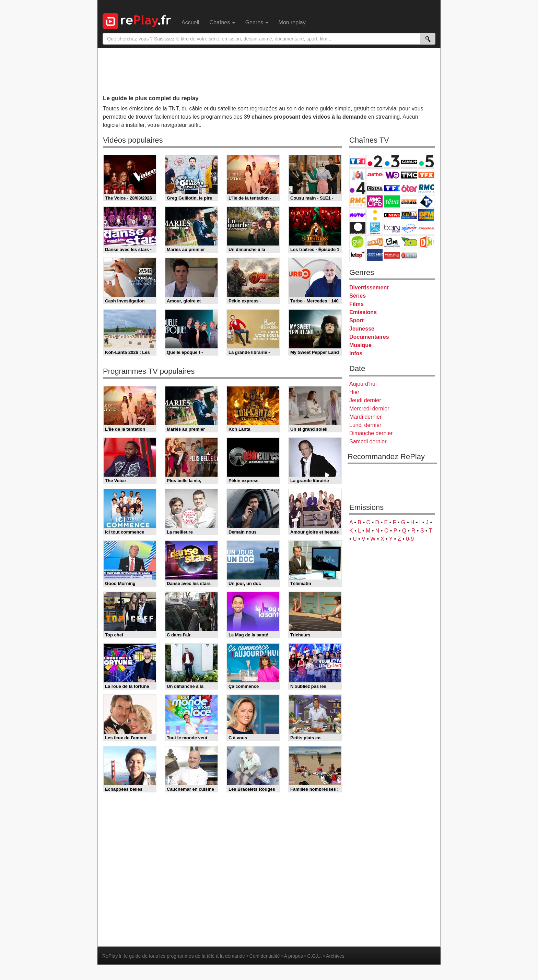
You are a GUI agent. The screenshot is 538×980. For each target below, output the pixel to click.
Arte (375, 175)
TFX (426, 175)
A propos (293, 956)
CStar (375, 188)
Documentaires (369, 337)
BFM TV (409, 215)
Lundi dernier (365, 425)
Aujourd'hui (363, 384)
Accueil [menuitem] (190, 22)
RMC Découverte (426, 188)
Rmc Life (375, 201)
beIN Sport (392, 228)
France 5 (426, 161)
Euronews (358, 228)
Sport (356, 320)
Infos (356, 353)
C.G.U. (314, 956)
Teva (392, 201)
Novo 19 (358, 215)
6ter (409, 188)
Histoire (409, 255)
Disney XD (409, 242)
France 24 (375, 228)
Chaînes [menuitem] (222, 22)
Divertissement (369, 288)
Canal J (375, 242)
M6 (358, 175)
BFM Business (426, 215)
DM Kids (426, 242)
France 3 (392, 161)
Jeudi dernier (365, 400)
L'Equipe (426, 228)
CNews (392, 215)
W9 (392, 175)
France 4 (358, 188)
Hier (354, 392)
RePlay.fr (112, 956)
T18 (426, 201)
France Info (375, 215)
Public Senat (392, 255)
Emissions (363, 312)
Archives (335, 956)
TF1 (358, 161)
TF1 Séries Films (392, 188)
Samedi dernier (368, 441)
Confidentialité (265, 956)
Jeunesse (362, 329)
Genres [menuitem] (257, 22)
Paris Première (409, 201)
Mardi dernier (365, 417)
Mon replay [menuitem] (292, 22)
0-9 (410, 539)
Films (356, 304)
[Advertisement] (269, 69)
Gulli (358, 242)
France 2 (375, 161)
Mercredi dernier (369, 409)
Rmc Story (358, 201)
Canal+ (409, 161)
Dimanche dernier (371, 433)
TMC (409, 175)
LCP (375, 255)
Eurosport (409, 228)
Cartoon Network (392, 242)
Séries (358, 296)
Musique (360, 345)
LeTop (358, 255)
